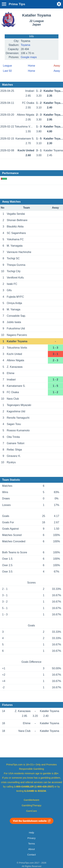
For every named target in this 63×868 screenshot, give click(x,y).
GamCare (32, 811)
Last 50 (7, 71)
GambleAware (32, 800)
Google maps (29, 57)
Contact (32, 855)
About (31, 849)
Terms (31, 844)
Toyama (26, 45)
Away (57, 71)
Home (32, 66)
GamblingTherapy (32, 805)
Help (31, 833)
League (7, 66)
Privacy (31, 838)
